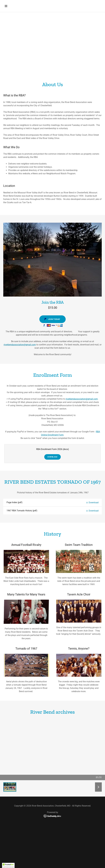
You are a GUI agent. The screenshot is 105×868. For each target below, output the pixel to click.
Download (52, 457)
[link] (52, 502)
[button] (15, 6)
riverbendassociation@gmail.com (20, 345)
